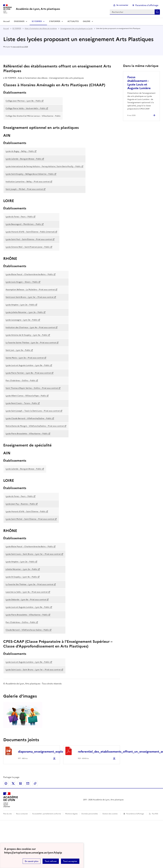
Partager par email (28, 783)
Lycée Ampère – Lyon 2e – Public (20, 305)
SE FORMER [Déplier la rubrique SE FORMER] (37, 21)
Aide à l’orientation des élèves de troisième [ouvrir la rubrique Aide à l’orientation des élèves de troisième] (41, 28)
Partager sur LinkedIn (20, 783)
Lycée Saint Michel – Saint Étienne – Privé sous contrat (30, 519)
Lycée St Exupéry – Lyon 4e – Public (21, 577)
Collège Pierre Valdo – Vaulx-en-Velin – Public (26, 108)
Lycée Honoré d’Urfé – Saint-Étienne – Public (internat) (30, 232)
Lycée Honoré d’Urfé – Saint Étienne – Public (26, 512)
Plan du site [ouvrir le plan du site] (8, 814)
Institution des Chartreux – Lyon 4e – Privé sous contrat (30, 327)
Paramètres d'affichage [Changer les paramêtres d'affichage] (147, 5)
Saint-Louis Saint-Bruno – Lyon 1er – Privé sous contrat (30, 297)
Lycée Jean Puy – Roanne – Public (20, 504)
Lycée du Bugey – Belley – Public (20, 151)
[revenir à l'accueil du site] (38, 9)
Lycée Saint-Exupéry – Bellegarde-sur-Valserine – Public (30, 174)
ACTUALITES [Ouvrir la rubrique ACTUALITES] (73, 21)
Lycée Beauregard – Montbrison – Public (23, 224)
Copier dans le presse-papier (35, 783)
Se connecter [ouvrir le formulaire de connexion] (122, 5)
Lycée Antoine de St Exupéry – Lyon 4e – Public (27, 335)
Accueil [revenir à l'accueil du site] (7, 21)
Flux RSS (155, 814)
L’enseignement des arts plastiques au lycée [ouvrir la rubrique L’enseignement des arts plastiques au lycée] (76, 28)
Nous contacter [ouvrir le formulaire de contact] (22, 814)
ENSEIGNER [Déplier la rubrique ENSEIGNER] (19, 21)
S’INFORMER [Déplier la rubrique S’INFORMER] (55, 21)
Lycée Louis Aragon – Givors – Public (22, 282)
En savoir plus (32, 861)
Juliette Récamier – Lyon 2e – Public (21, 569)
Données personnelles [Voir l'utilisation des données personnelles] (90, 814)
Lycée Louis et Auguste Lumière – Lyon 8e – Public (28, 365)
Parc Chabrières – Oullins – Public (21, 381)
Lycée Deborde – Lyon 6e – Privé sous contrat (26, 600)
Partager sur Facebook (6, 783)
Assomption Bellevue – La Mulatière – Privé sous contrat (30, 290)
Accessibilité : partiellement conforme (47, 814)
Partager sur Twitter (13, 783)
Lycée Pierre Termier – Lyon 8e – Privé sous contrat (28, 373)
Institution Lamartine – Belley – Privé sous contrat (28, 182)
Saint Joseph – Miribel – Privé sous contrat (24, 189)
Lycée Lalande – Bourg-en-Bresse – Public (24, 159)
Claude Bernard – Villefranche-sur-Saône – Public (27, 630)
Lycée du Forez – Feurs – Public (19, 217)
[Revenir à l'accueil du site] (11, 800)
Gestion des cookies (110, 814)
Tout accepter (70, 861)
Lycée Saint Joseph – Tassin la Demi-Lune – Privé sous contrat (33, 411)
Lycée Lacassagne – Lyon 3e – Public (22, 320)
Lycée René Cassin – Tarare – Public (21, 403)
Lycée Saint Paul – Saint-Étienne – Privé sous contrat (29, 239)
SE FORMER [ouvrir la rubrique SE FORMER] (17, 28)
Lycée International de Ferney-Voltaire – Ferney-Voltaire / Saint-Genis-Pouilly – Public (43, 166)
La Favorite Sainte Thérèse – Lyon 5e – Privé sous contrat (31, 343)
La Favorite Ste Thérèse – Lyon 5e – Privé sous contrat (29, 584)
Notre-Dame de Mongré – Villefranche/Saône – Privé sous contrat (35, 426)
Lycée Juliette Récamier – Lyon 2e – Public (24, 312)
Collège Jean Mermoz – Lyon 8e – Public (23, 101)
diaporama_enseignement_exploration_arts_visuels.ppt (56, 752)
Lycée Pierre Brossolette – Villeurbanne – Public (27, 434)
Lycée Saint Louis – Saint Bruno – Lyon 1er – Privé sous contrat (33, 554)
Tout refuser (51, 861)
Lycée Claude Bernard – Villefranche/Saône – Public (29, 418)
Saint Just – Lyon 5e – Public (18, 350)
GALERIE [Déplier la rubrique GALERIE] (87, 21)
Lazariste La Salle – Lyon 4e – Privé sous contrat (27, 592)
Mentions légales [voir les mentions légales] (71, 814)
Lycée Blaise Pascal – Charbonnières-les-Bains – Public (29, 274)
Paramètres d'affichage (135, 814)
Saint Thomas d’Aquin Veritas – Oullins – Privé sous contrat (32, 388)
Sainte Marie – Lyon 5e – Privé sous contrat (25, 358)
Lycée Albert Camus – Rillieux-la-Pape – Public (26, 396)
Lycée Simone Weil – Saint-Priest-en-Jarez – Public (28, 247)
